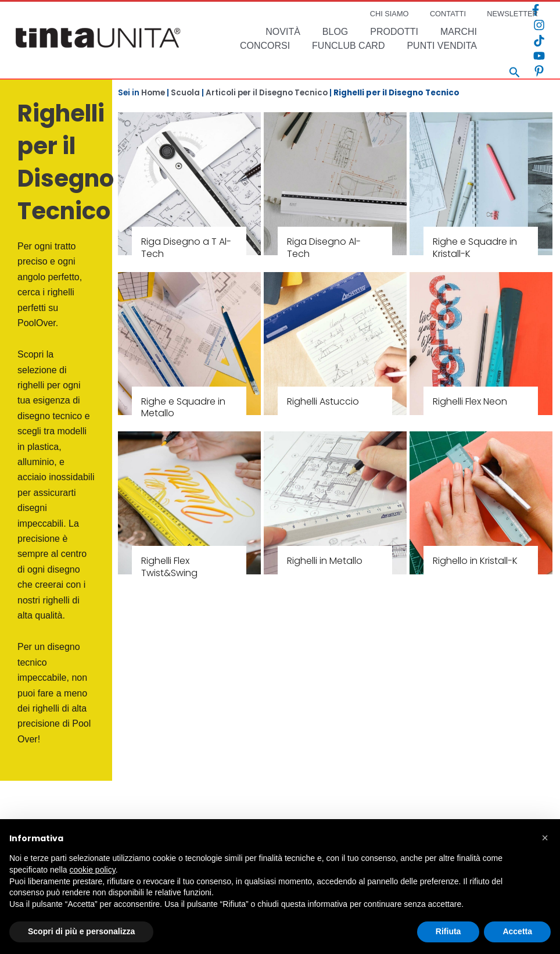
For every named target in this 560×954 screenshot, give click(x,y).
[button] (545, 838)
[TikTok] (539, 41)
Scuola (185, 93)
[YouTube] (539, 56)
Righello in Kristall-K (475, 561)
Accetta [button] (517, 931)
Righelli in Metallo (325, 561)
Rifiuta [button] (448, 931)
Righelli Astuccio (323, 401)
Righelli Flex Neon (470, 401)
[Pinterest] (539, 71)
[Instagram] (539, 25)
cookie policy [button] (93, 870)
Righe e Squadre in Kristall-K (475, 248)
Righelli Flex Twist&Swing (169, 567)
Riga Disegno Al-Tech (324, 248)
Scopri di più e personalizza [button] (81, 931)
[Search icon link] (515, 74)
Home (153, 93)
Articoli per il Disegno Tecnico (267, 93)
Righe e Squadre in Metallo (183, 408)
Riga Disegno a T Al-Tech (186, 248)
